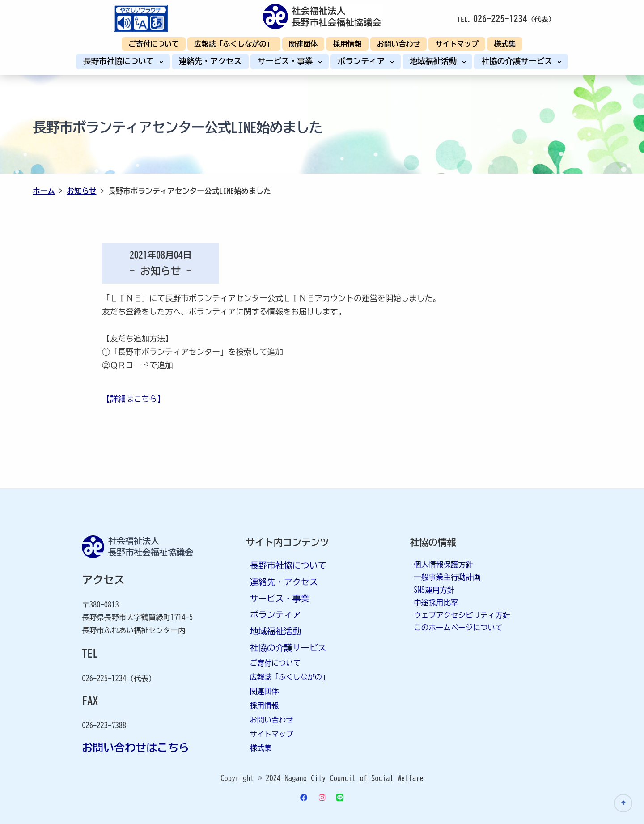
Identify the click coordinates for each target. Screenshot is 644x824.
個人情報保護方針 (443, 564)
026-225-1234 (500, 18)
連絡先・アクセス (210, 61)
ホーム (44, 191)
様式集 (504, 44)
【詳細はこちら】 (133, 399)
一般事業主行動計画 (447, 577)
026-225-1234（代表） (119, 678)
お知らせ (81, 191)
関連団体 (303, 44)
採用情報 (347, 44)
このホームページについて (458, 627)
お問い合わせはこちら (136, 748)
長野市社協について (121, 61)
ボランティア (363, 61)
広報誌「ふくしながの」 (234, 44)
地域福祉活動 (435, 61)
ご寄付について (154, 44)
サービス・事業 (287, 61)
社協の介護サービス (519, 61)
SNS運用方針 (434, 590)
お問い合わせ (399, 44)
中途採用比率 (436, 602)
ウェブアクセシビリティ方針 (462, 615)
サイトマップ (457, 44)
